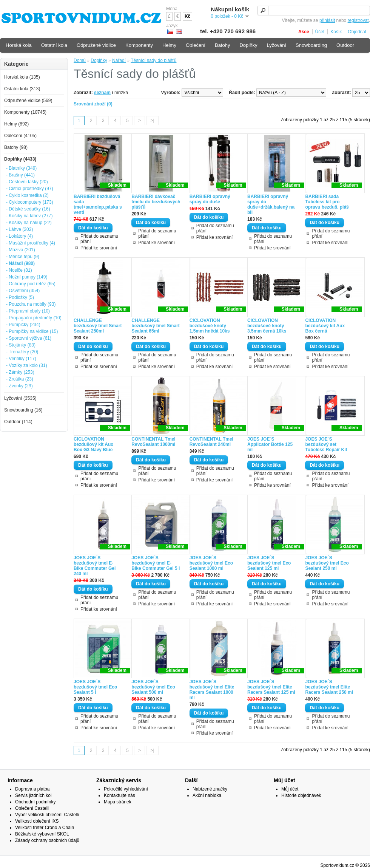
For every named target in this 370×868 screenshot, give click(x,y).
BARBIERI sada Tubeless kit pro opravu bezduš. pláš (327, 202)
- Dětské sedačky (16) (28, 209)
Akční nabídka (207, 795)
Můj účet (290, 789)
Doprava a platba (32, 789)
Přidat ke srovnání (99, 248)
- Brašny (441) (20, 175)
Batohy (222, 45)
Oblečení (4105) (20, 136)
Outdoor (345, 45)
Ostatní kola (54, 45)
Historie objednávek (301, 795)
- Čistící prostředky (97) (30, 189)
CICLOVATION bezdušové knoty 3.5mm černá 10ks (267, 326)
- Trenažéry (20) (22, 352)
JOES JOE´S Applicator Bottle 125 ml (270, 444)
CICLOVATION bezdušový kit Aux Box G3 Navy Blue (93, 444)
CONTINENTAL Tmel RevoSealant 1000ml (153, 442)
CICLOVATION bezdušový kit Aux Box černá (325, 326)
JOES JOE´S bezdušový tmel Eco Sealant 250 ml (327, 563)
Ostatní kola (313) (22, 89)
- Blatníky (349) (21, 168)
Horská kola (19, 45)
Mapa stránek (118, 802)
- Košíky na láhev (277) (29, 216)
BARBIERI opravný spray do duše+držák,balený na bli (271, 204)
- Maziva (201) (21, 250)
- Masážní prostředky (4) (31, 243)
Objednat (357, 32)
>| (153, 121)
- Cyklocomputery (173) (30, 202)
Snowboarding (311, 45)
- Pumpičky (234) (23, 325)
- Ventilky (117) (21, 359)
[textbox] (314, 10)
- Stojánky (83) (21, 345)
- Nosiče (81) (19, 270)
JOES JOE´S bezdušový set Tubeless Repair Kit (326, 444)
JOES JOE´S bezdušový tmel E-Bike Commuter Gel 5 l (156, 563)
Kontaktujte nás (119, 795)
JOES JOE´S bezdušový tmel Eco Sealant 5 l (95, 687)
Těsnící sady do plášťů (153, 60)
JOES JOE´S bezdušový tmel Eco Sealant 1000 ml (211, 563)
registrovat (358, 20)
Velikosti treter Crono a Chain (45, 828)
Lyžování (276, 45)
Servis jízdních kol (33, 795)
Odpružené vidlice (96, 45)
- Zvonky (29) (19, 386)
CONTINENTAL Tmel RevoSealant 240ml (211, 442)
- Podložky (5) (20, 297)
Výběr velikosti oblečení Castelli (47, 815)
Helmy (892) (16, 124)
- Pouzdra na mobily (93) (31, 304)
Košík (336, 32)
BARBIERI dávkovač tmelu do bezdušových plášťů (156, 202)
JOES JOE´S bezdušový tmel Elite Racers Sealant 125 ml (271, 687)
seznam (102, 93)
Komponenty (139, 45)
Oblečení (196, 45)
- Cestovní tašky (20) (27, 182)
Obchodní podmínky (35, 802)
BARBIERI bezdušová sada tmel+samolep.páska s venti (98, 204)
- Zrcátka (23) (20, 379)
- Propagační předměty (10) (34, 318)
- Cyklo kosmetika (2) (27, 195)
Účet (320, 32)
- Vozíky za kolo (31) (27, 365)
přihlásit (327, 20)
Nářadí (119, 60)
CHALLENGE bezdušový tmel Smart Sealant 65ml (155, 326)
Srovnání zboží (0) (93, 104)
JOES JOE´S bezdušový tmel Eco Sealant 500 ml (153, 687)
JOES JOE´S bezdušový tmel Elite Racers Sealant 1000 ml (212, 690)
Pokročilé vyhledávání (126, 789)
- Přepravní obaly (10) (28, 311)
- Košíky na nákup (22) (29, 223)
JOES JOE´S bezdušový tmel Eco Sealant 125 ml (269, 563)
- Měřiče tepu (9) (23, 257)
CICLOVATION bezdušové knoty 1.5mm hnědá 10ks (210, 326)
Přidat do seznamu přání (99, 239)
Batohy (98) (16, 147)
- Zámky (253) (20, 372)
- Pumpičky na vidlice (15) (32, 331)
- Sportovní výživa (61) (29, 338)
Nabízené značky (210, 789)
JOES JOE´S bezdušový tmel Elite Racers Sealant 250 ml (329, 687)
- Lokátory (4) (19, 236)
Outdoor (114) (18, 422)
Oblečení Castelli (32, 808)
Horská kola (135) (22, 77)
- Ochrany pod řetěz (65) (31, 284)
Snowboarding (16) (23, 410)
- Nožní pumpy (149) (27, 277)
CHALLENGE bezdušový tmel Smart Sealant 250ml (98, 326)
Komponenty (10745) (25, 112)
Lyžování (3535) (20, 398)
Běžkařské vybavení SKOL (42, 834)
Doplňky (99, 60)
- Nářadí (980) (20, 263)
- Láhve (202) (19, 229)
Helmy (169, 45)
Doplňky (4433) (20, 159)
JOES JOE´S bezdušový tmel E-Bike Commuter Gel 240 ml (95, 566)
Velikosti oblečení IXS (37, 821)
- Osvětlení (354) (23, 291)
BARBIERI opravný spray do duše (210, 199)
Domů (80, 60)
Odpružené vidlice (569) (28, 101)
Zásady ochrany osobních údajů (47, 840)
